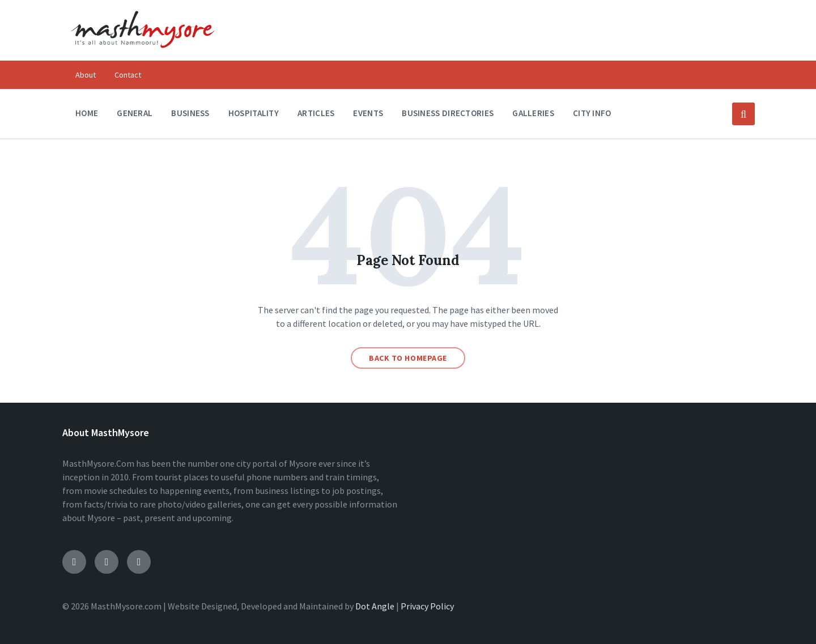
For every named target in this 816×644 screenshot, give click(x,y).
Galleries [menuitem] (533, 113)
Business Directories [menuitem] (448, 113)
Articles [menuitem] (316, 113)
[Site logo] (143, 56)
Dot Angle (375, 606)
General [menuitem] (135, 113)
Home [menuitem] (87, 113)
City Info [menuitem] (592, 113)
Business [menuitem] (190, 113)
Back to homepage (408, 358)
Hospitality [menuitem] (254, 113)
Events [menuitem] (368, 113)
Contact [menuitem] (128, 75)
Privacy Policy (427, 606)
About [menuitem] (86, 75)
